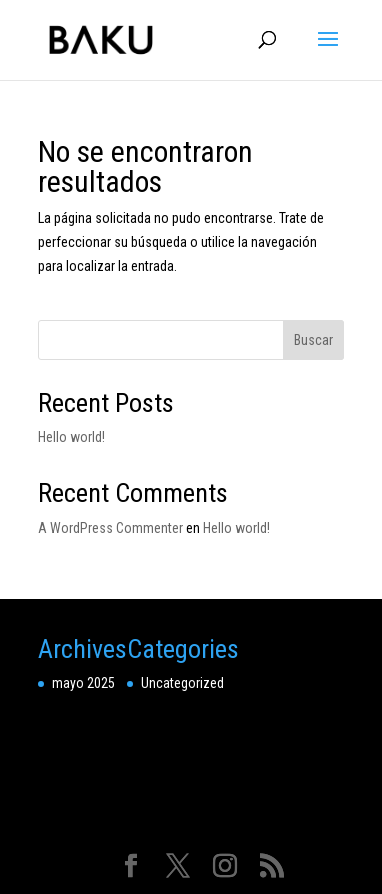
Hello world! (71, 437)
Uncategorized (182, 683)
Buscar (313, 340)
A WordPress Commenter (110, 528)
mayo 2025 (83, 683)
